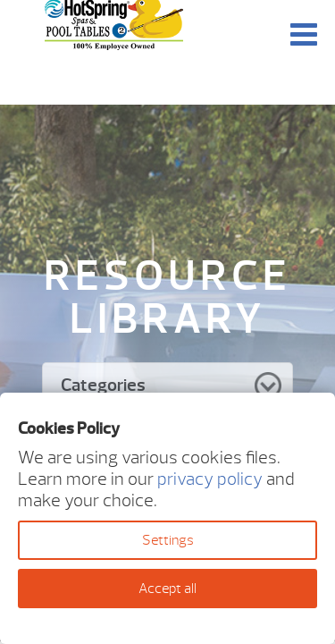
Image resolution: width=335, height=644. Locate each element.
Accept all (167, 589)
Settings (168, 540)
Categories (103, 385)
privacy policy (210, 479)
